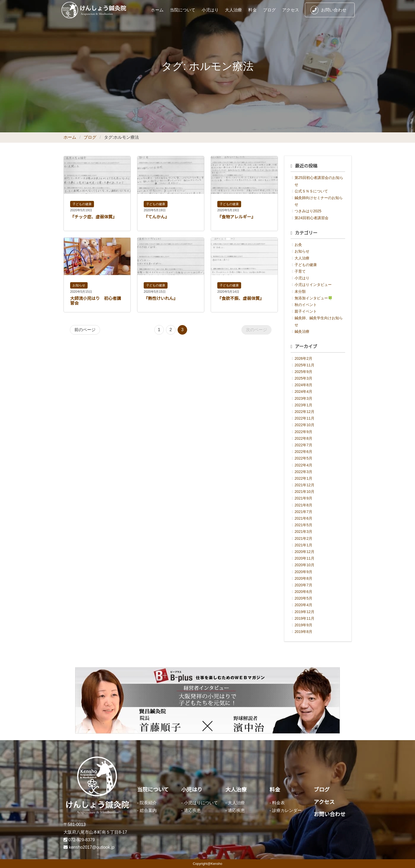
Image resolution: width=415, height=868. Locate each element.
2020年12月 (305, 552)
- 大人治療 (235, 803)
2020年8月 (303, 578)
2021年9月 (303, 498)
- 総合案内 (147, 810)
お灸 (298, 245)
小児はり (210, 10)
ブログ (269, 10)
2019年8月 (303, 632)
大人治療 (233, 10)
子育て (300, 271)
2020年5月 (303, 598)
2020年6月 (303, 592)
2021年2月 (303, 538)
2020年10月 (305, 565)
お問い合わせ (328, 10)
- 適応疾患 (191, 810)
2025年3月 (303, 378)
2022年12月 (305, 412)
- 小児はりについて (200, 803)
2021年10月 (305, 492)
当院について (183, 10)
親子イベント (306, 311)
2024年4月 (303, 392)
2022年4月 (303, 465)
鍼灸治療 (302, 331)
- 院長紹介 (147, 803)
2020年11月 (305, 558)
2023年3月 (303, 398)
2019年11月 (305, 618)
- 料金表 (277, 803)
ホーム (157, 10)
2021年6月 (303, 518)
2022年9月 (303, 432)
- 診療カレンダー (286, 810)
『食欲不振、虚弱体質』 (241, 298)
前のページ (85, 330)
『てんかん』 (156, 217)
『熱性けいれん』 (161, 298)
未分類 (300, 291)
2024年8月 (303, 385)
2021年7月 (303, 512)
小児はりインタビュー (313, 285)
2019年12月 (305, 612)
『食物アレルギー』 (236, 217)
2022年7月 (303, 445)
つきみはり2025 (308, 211)
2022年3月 (303, 472)
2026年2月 (303, 358)
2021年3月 (303, 532)
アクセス (291, 10)
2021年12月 (305, 485)
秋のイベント (306, 305)
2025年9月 (303, 372)
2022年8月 (303, 438)
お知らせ (79, 285)
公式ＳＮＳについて (311, 191)
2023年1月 (303, 405)
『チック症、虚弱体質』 (93, 217)
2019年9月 (303, 625)
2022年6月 (303, 452)
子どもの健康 (82, 204)
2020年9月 (303, 572)
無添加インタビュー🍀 (313, 298)
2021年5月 (303, 525)
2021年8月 (303, 505)
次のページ (256, 330)
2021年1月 (303, 545)
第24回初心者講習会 (312, 218)
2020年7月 (303, 585)
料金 (252, 10)
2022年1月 (303, 478)
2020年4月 (303, 605)
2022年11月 (305, 418)
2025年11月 (305, 365)
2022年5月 (303, 458)
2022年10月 (305, 425)
